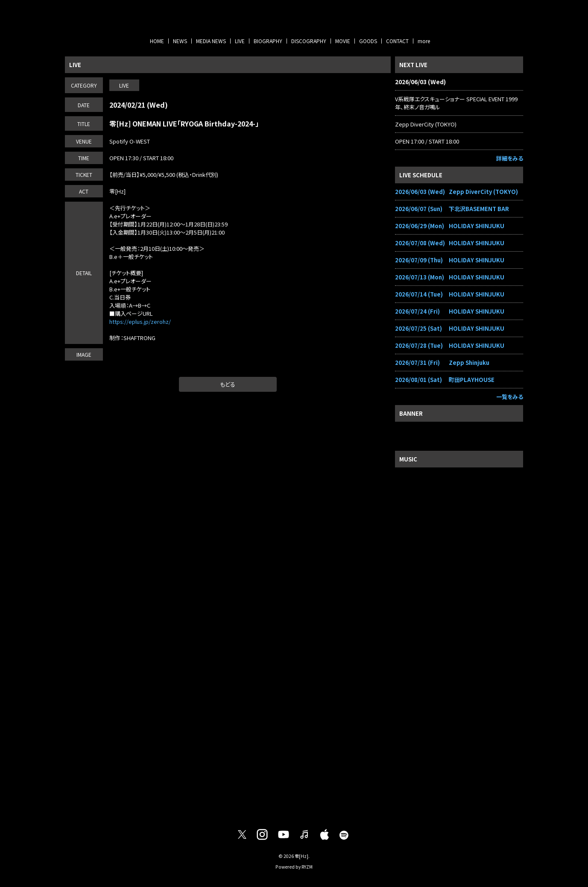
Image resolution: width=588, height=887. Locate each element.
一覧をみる (510, 397)
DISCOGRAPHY (309, 41)
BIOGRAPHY (268, 41)
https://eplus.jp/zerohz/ (140, 322)
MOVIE (343, 41)
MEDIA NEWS (211, 41)
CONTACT (397, 41)
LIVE (240, 41)
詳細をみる (510, 158)
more (424, 41)
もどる (228, 384)
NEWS (180, 41)
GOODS (368, 41)
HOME (157, 41)
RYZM (307, 867)
